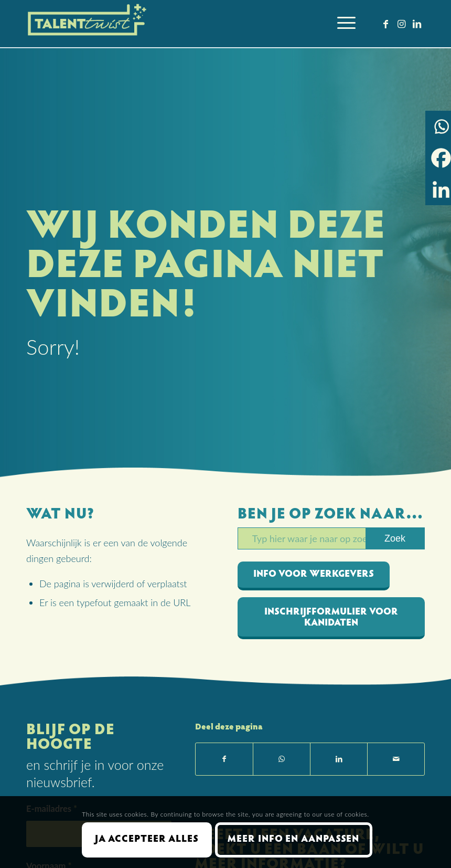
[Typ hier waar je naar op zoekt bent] (331, 538)
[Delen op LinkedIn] (339, 759)
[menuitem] (341, 24)
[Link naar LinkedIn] (417, 24)
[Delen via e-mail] (396, 759)
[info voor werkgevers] (314, 576)
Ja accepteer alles (147, 840)
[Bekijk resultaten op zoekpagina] (395, 538)
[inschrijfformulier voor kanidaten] (331, 618)
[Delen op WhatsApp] (282, 759)
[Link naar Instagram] (401, 24)
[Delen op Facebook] (224, 759)
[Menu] (341, 24)
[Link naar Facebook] (385, 24)
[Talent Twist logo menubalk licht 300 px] (88, 24)
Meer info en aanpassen (293, 840)
